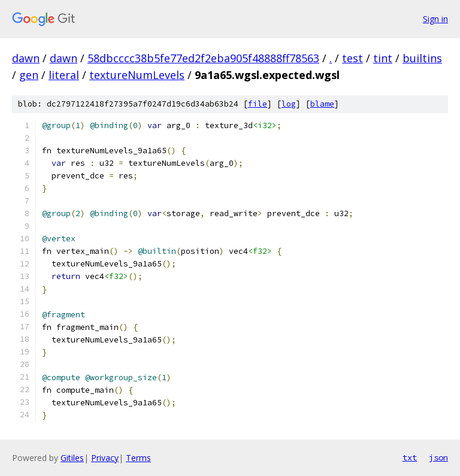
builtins (422, 58)
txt (410, 457)
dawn (26, 58)
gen (29, 75)
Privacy (105, 458)
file (258, 104)
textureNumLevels (137, 75)
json (438, 457)
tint (383, 58)
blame (322, 104)
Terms (138, 458)
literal (64, 75)
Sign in (435, 19)
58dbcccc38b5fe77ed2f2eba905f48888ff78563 (203, 58)
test (352, 58)
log (289, 104)
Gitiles (72, 458)
